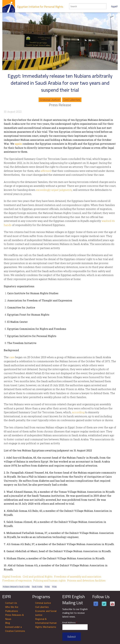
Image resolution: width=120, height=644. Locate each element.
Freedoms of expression (17, 580)
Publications (12, 611)
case (12, 357)
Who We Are (12, 607)
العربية (114, 6)
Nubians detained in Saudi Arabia (16, 587)
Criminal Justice (50, 100)
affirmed (46, 171)
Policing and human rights (49, 580)
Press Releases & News (14, 617)
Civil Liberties (72, 100)
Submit (72, 637)
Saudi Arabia (37, 587)
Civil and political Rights (38, 577)
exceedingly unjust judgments (54, 190)
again (18, 144)
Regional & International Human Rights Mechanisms (46, 623)
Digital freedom (12, 577)
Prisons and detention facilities (86, 580)
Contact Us (11, 603)
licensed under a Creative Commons (15, 629)
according (78, 412)
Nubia (47, 587)
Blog (8, 623)
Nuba (54, 587)
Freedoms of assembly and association (78, 577)
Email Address (70, 623)
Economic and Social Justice (46, 613)
